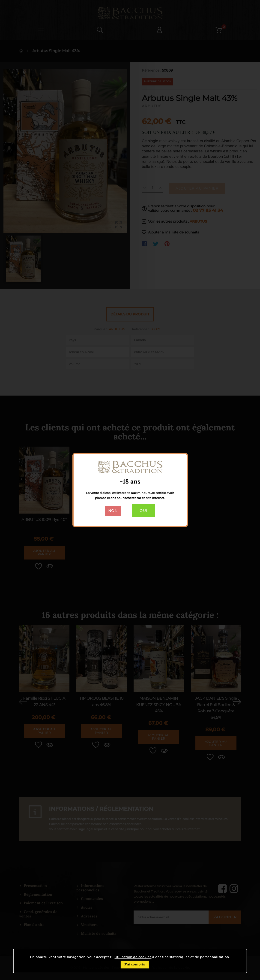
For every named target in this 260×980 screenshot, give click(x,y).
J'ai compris (134, 965)
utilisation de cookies (133, 957)
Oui (144, 511)
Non (113, 511)
